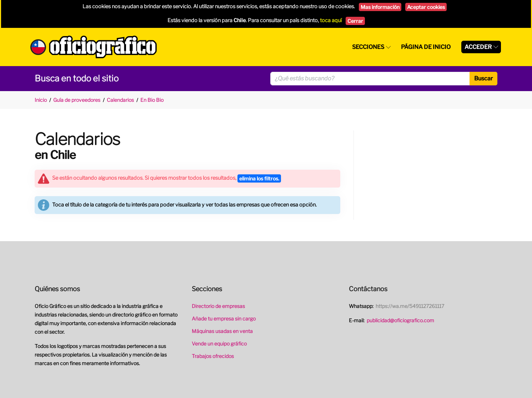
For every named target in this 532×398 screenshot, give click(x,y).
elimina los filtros (259, 178)
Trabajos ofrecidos (213, 356)
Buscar (483, 78)
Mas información (380, 7)
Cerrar (355, 21)
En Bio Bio (152, 100)
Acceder (478, 47)
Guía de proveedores (77, 100)
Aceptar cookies (426, 7)
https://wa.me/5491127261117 (410, 306)
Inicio (41, 100)
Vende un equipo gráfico (219, 344)
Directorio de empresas (218, 306)
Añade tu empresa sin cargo (224, 319)
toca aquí (331, 20)
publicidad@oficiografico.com (400, 320)
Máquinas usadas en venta (222, 331)
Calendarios (120, 100)
